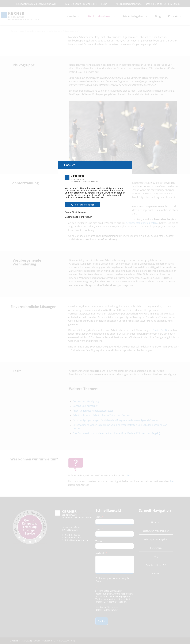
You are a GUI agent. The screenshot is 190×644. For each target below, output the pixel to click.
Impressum (86, 217)
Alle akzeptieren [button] (82, 205)
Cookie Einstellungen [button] (75, 212)
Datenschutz (72, 217)
